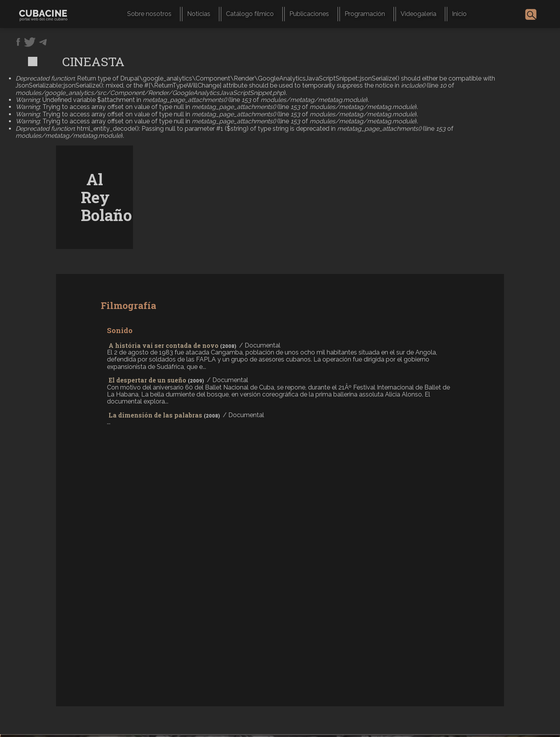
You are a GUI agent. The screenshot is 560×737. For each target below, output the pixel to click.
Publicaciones (309, 14)
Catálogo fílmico (250, 14)
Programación (365, 14)
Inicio (459, 14)
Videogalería (418, 14)
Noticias (199, 14)
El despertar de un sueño (147, 380)
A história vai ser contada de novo (164, 345)
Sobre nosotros (149, 14)
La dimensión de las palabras (155, 415)
